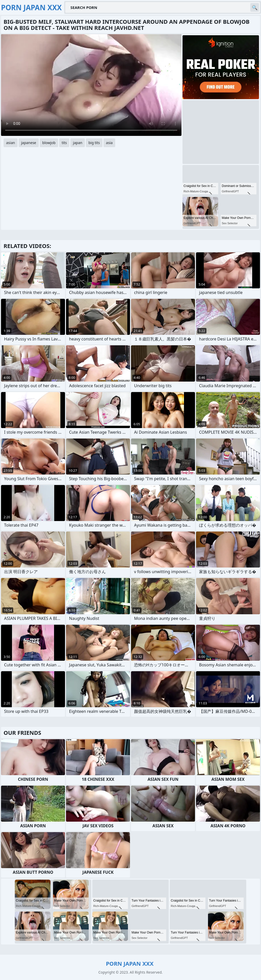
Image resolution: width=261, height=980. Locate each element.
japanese (29, 143)
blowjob (49, 143)
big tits (94, 143)
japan (78, 143)
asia (109, 143)
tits (64, 143)
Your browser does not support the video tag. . (91, 85)
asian (11, 143)
